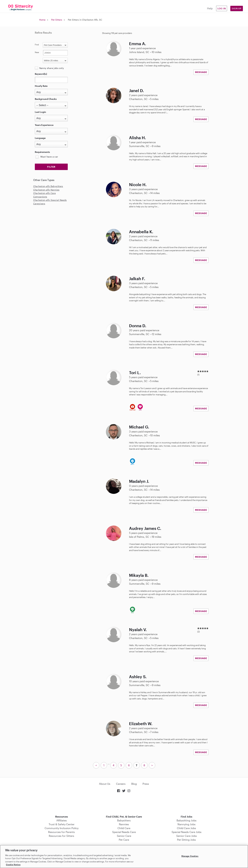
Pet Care (124, 840)
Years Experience (44, 125)
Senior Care (124, 836)
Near (37, 52)
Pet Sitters (57, 20)
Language (40, 138)
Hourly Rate (41, 86)
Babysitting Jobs (187, 820)
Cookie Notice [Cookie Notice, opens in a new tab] (13, 865)
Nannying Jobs (187, 824)
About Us (105, 784)
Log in (222, 8)
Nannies (124, 824)
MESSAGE (201, 72)
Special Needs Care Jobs (187, 832)
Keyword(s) (41, 74)
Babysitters (124, 820)
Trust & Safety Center (62, 824)
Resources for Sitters (61, 836)
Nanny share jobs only (52, 68)
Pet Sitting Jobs (186, 840)
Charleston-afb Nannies (46, 190)
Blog (134, 784)
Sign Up (237, 8)
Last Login (40, 112)
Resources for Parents (61, 832)
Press (146, 784)
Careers (121, 784)
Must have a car (49, 157)
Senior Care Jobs (187, 836)
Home (42, 20)
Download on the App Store (124, 804)
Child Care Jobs (186, 828)
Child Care (124, 828)
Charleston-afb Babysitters (48, 186)
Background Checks (46, 99)
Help (210, 8)
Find (37, 45)
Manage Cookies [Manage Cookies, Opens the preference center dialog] (190, 856)
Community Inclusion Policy (62, 828)
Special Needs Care (124, 832)
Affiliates (62, 820)
